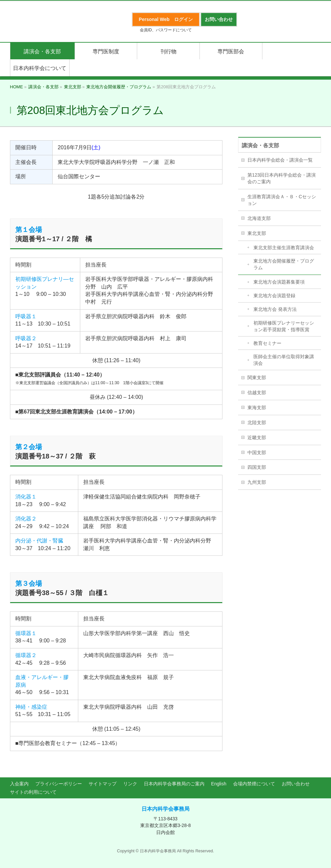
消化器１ (26, 497)
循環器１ (26, 633)
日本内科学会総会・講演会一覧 (280, 160)
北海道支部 (259, 218)
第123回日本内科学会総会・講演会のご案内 (282, 178)
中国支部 (257, 452)
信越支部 (257, 393)
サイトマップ (103, 784)
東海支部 (257, 408)
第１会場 (29, 230)
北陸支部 (257, 423)
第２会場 (29, 447)
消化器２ (26, 519)
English (219, 784)
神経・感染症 (31, 707)
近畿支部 (257, 437)
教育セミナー (267, 343)
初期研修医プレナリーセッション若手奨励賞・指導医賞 (284, 326)
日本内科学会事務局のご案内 (174, 784)
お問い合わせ (296, 784)
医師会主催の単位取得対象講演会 (284, 360)
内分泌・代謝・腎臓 (39, 541)
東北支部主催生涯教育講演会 (284, 248)
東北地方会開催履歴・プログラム (284, 264)
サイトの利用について (33, 792)
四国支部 (257, 467)
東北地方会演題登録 (274, 296)
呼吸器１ (26, 316)
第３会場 (29, 583)
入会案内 (19, 784)
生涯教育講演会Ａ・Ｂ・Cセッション (282, 200)
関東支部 (257, 378)
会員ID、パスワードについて (166, 30)
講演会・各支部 (260, 145)
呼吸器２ (26, 338)
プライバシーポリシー (59, 784)
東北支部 (257, 233)
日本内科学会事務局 (165, 809)
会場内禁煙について (254, 784)
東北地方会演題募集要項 (279, 282)
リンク (130, 784)
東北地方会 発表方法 (275, 309)
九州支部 (257, 482)
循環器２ (26, 655)
